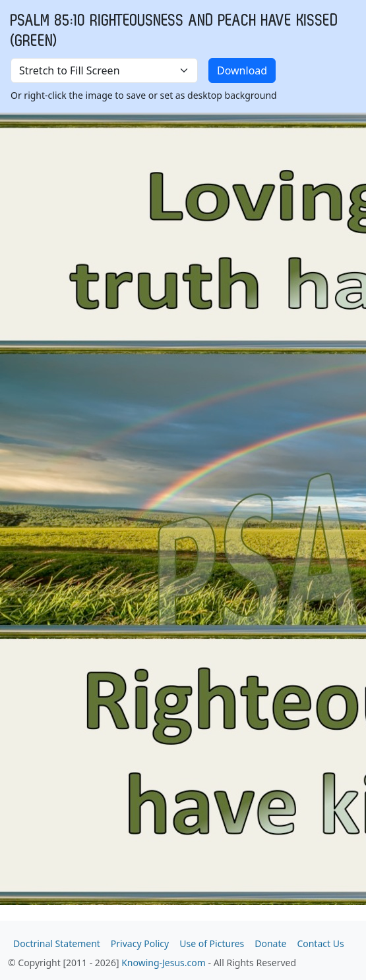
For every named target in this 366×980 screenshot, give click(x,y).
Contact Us (320, 943)
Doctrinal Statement (57, 943)
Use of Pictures (212, 943)
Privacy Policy (140, 943)
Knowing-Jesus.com (164, 963)
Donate (270, 943)
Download (242, 70)
